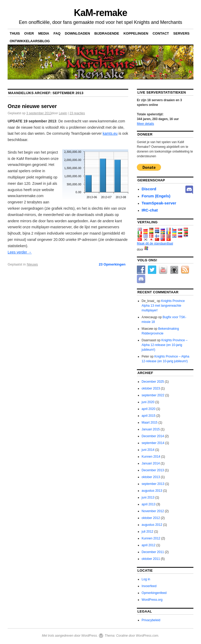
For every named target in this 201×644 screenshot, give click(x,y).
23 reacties (77, 113)
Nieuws (32, 264)
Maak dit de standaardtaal (155, 243)
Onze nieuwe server (32, 106)
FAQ (57, 33)
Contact (161, 33)
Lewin (63, 113)
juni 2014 (148, 450)
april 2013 (149, 504)
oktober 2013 (151, 477)
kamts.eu (110, 133)
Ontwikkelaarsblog (30, 41)
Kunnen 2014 (151, 457)
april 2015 (149, 416)
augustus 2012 (152, 525)
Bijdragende (107, 33)
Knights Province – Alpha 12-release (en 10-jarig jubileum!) (164, 345)
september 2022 (153, 395)
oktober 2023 (151, 388)
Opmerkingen (112, 264)
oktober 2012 (151, 518)
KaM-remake (100, 13)
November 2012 (153, 511)
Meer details (145, 124)
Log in (146, 579)
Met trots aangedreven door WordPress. (70, 636)
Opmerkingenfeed (154, 593)
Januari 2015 (151, 429)
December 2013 (153, 470)
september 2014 (153, 443)
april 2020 (149, 409)
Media (44, 33)
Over (29, 33)
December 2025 (153, 382)
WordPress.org (152, 600)
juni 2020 (148, 402)
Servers (181, 33)
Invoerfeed (149, 586)
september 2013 (153, 484)
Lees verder (20, 252)
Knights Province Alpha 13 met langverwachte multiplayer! (163, 306)
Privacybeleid (151, 620)
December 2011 (153, 552)
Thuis (15, 33)
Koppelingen (136, 33)
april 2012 (149, 545)
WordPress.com (147, 636)
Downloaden (77, 33)
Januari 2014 (151, 463)
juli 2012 (147, 532)
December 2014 (153, 436)
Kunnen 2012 (151, 538)
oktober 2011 (151, 559)
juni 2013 (148, 497)
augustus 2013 (152, 491)
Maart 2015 (150, 423)
